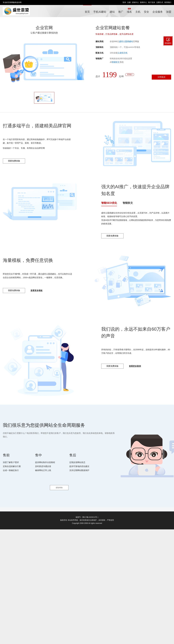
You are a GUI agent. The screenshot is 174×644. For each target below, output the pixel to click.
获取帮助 (59, 488)
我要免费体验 (14, 161)
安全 (146, 12)
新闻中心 (143, 2)
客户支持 (152, 2)
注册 (129, 2)
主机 (138, 12)
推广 (122, 11)
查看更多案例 (135, 366)
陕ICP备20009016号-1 (90, 517)
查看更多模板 (37, 290)
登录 (124, 2)
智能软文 (116, 62)
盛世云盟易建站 (126, 41)
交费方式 (160, 2)
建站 (112, 12)
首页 (87, 12)
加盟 (169, 12)
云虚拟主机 (123, 53)
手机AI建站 (100, 12)
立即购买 (161, 77)
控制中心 (135, 2)
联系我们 (168, 2)
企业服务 (158, 12)
